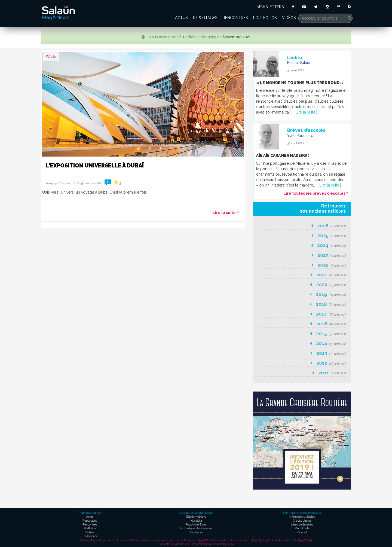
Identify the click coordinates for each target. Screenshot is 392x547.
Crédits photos (302, 521)
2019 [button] (328, 294)
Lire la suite (226, 213)
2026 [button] (328, 226)
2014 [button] (328, 343)
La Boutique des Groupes (196, 528)
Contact (302, 532)
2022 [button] (329, 265)
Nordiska (196, 521)
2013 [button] (328, 353)
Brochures (196, 532)
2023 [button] (329, 255)
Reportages (205, 18)
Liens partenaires (302, 525)
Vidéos (289, 18)
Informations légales (302, 517)
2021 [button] (328, 275)
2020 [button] (328, 285)
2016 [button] (328, 324)
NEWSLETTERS (270, 7)
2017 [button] (328, 314)
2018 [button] (328, 304)
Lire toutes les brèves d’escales (316, 193)
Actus (181, 18)
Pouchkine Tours (196, 525)
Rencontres (235, 18)
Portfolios (265, 18)
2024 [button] (328, 245)
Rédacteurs (90, 536)
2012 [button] (328, 363)
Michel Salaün (299, 63)
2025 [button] (329, 236)
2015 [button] (328, 334)
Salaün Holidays (196, 517)
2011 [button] (329, 373)
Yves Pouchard (69, 183)
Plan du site (302, 528)
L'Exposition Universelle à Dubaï (95, 166)
